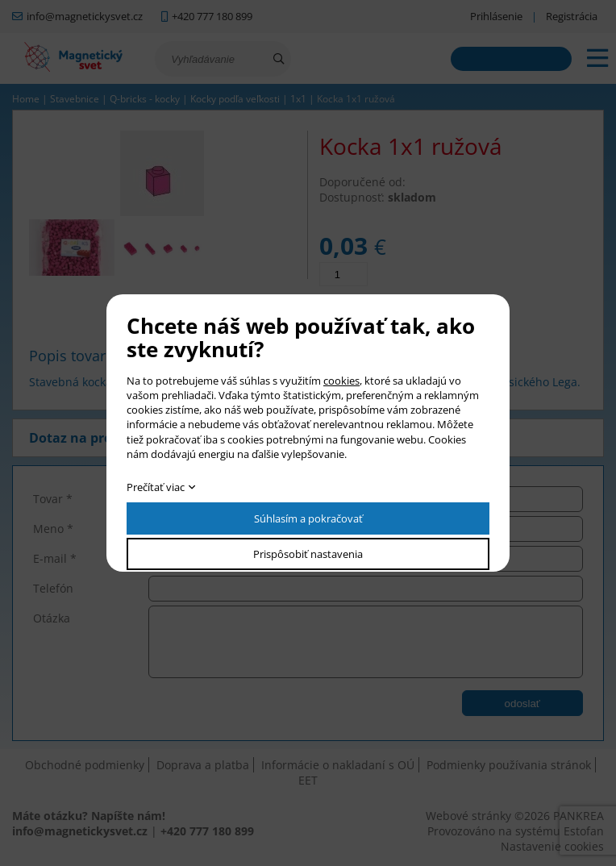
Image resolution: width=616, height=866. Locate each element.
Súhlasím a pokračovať (308, 518)
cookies (341, 381)
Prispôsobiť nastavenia (308, 554)
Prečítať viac (156, 487)
